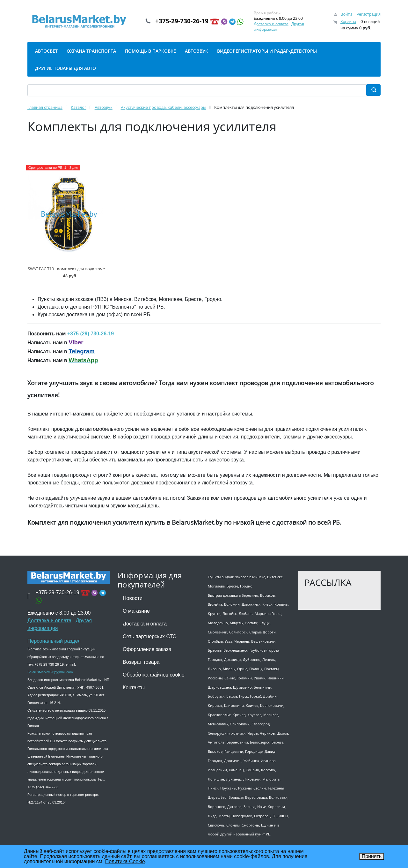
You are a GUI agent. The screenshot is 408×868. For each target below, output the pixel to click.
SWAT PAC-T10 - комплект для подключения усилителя (80, 269)
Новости (133, 598)
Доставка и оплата (277, 24)
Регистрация (368, 14)
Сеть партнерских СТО (150, 636)
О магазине (136, 611)
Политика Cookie (125, 861)
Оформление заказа (147, 649)
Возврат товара (141, 662)
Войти (346, 14)
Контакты (134, 688)
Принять (372, 856)
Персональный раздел (54, 641)
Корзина (348, 22)
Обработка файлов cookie (154, 675)
